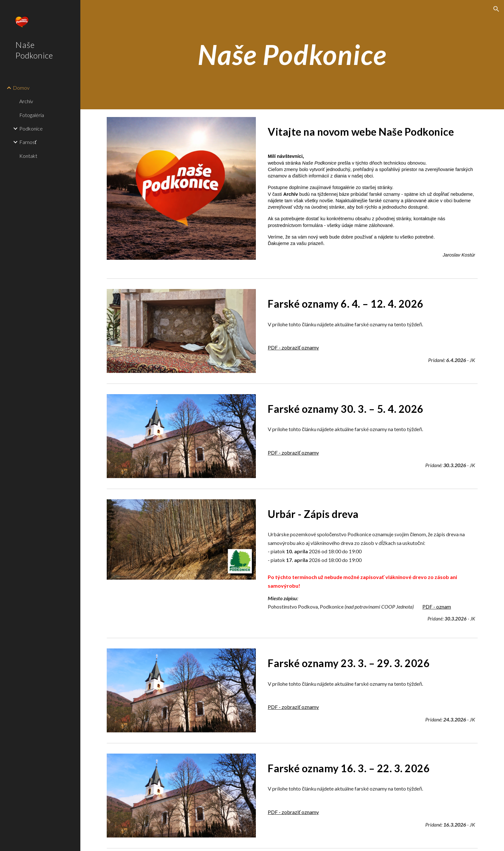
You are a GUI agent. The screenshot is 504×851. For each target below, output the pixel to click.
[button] (496, 9)
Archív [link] (26, 101)
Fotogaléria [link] (32, 115)
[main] (292, 54)
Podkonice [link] (31, 128)
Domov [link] (21, 88)
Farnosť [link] (28, 142)
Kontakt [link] (28, 156)
